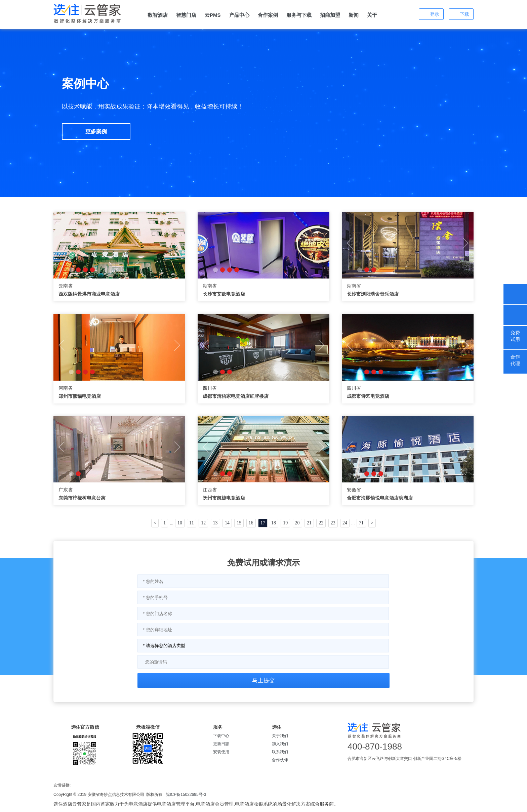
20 (297, 523)
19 (285, 523)
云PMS (213, 15)
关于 (372, 15)
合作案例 (268, 15)
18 (274, 523)
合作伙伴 (280, 760)
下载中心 (221, 736)
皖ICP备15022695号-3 (186, 795)
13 (215, 523)
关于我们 (280, 736)
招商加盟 (330, 15)
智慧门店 (186, 15)
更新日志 (221, 744)
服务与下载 (299, 15)
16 (251, 523)
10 (180, 523)
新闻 (354, 15)
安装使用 (221, 752)
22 (321, 523)
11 (191, 523)
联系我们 (280, 752)
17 (263, 523)
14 (227, 523)
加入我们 (280, 744)
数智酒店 (158, 15)
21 (309, 523)
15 (239, 523)
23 (333, 523)
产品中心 (239, 15)
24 (345, 523)
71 (361, 523)
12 (203, 523)
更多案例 (96, 132)
